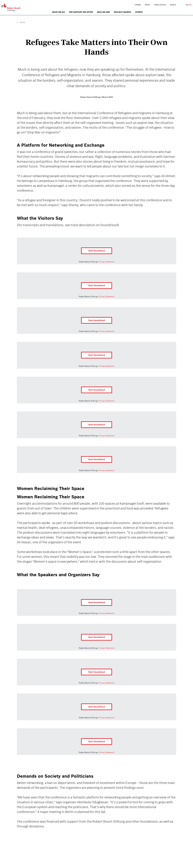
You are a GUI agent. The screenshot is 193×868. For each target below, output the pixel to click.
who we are (103, 12)
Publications (160, 5)
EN (190, 5)
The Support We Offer (81, 12)
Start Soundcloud (97, 251)
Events (173, 5)
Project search (123, 12)
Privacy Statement (107, 262)
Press (147, 5)
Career (138, 5)
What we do (59, 12)
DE (187, 5)
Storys (139, 12)
